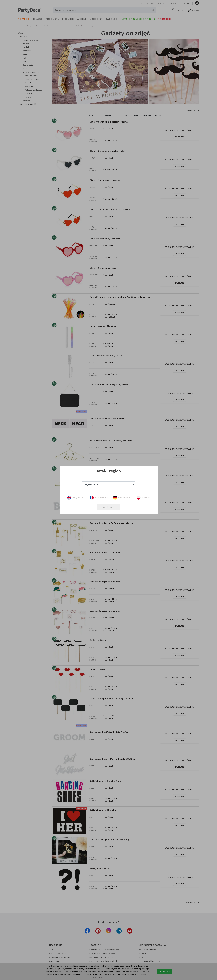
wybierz (109, 507)
